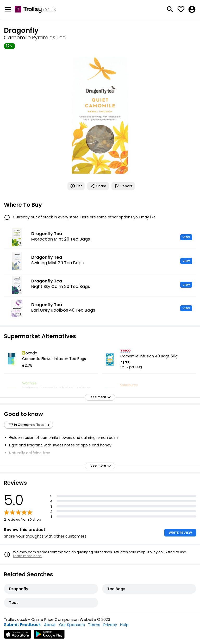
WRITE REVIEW (180, 533)
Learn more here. (28, 556)
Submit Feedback (22, 625)
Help (124, 625)
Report (123, 186)
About (50, 625)
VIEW (186, 237)
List (76, 186)
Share (98, 186)
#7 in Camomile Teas (30, 425)
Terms (94, 625)
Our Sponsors (72, 625)
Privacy (110, 625)
